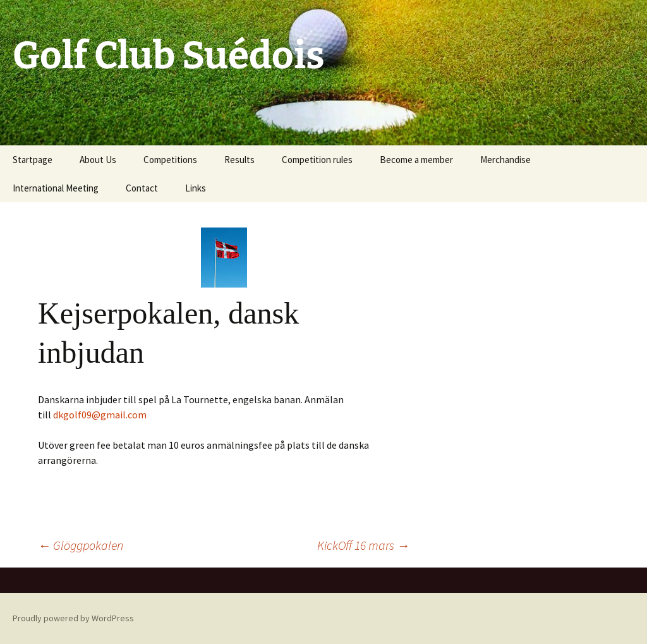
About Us (98, 160)
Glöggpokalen (81, 545)
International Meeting (56, 188)
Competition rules (317, 160)
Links (196, 188)
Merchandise (505, 160)
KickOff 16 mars (363, 545)
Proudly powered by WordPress (73, 618)
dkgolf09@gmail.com (100, 415)
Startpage (33, 160)
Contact (142, 188)
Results (239, 160)
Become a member (416, 160)
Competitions (170, 160)
